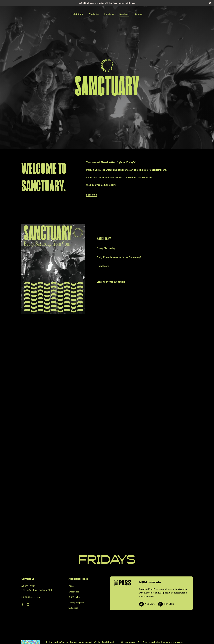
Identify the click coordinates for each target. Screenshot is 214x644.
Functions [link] (109, 14)
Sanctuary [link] (124, 14)
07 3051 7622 (28, 586)
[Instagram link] (28, 605)
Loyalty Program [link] (76, 602)
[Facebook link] (22, 605)
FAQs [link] (71, 586)
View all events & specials (111, 282)
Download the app (127, 3)
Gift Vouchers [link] (75, 597)
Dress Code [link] (74, 592)
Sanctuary (104, 239)
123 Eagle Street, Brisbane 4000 (37, 590)
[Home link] (107, 559)
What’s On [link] (94, 14)
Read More (103, 266)
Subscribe (91, 195)
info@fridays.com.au (31, 597)
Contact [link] (139, 14)
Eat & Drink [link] (77, 14)
